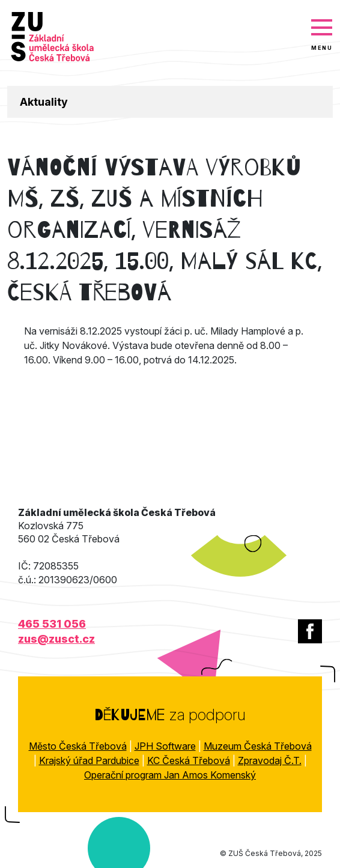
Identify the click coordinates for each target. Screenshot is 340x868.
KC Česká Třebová (189, 760)
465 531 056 (52, 624)
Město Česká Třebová (78, 746)
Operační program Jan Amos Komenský (170, 775)
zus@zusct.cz (56, 639)
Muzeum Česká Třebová (258, 746)
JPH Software (165, 746)
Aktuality (44, 102)
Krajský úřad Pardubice (89, 760)
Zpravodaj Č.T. (270, 760)
